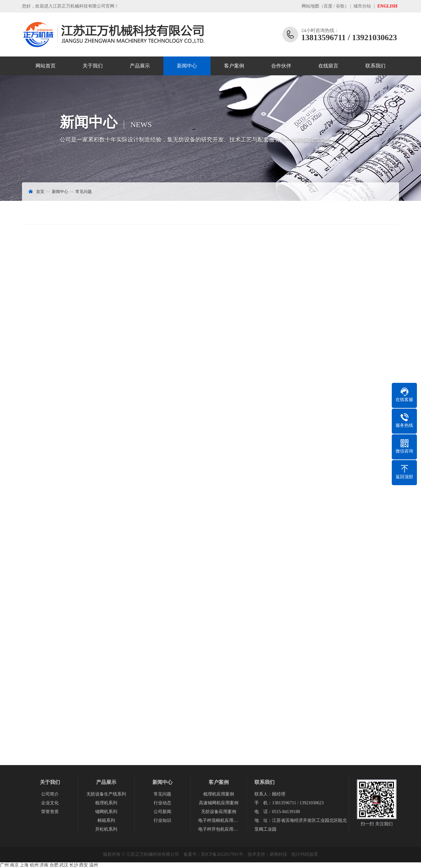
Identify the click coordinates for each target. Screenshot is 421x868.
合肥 (54, 865)
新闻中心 (187, 66)
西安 (84, 865)
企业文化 (50, 803)
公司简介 (50, 794)
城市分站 (362, 6)
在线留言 (328, 66)
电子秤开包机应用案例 (219, 829)
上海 (24, 865)
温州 (94, 865)
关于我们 (93, 66)
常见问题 (84, 192)
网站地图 (310, 6)
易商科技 (278, 854)
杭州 (34, 865)
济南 (44, 865)
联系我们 (375, 66)
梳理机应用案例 (219, 794)
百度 (328, 6)
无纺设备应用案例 (219, 812)
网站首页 (46, 66)
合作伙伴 (281, 66)
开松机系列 (106, 829)
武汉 (64, 865)
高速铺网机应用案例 (219, 803)
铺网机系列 (106, 812)
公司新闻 (162, 812)
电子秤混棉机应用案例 (219, 820)
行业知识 (162, 820)
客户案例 (234, 66)
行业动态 (162, 803)
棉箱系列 (106, 820)
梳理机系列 (106, 803)
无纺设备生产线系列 (106, 794)
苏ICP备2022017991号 (222, 854)
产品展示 (140, 66)
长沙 (74, 865)
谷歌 (340, 6)
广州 (4, 865)
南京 (14, 865)
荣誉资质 (50, 812)
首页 (40, 192)
